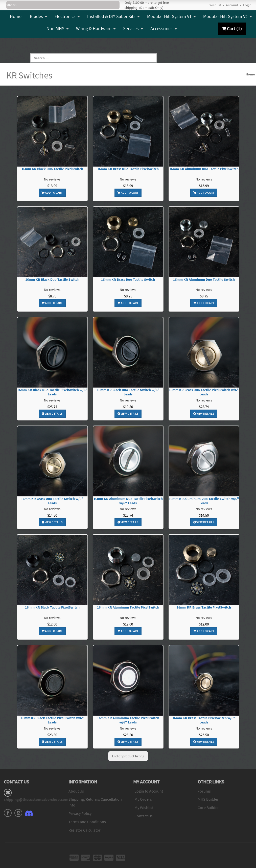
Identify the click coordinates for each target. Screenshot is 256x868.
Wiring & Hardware (96, 28)
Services (133, 28)
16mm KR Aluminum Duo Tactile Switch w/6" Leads (204, 501)
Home (16, 16)
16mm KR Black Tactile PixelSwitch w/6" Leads (52, 720)
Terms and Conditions (87, 822)
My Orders (143, 799)
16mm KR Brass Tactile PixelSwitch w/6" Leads (204, 720)
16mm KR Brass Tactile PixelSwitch (204, 607)
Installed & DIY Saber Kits (113, 16)
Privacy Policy (80, 813)
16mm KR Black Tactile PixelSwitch (52, 607)
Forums (204, 791)
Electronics (67, 16)
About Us (76, 791)
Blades (38, 16)
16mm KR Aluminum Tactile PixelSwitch (128, 607)
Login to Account (149, 791)
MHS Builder (208, 799)
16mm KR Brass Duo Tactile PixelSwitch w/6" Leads (204, 392)
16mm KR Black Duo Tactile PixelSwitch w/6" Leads (52, 392)
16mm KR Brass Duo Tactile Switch (128, 280)
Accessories (164, 28)
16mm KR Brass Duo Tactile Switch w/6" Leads (52, 501)
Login (247, 5)
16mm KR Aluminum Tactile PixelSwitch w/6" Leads (128, 720)
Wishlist (215, 5)
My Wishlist (144, 808)
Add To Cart (52, 193)
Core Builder (208, 808)
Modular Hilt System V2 (227, 16)
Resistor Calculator (85, 830)
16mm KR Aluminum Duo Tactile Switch (204, 280)
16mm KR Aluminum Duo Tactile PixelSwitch (204, 169)
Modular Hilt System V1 (171, 16)
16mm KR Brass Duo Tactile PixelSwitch (128, 169)
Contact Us (144, 816)
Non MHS (57, 28)
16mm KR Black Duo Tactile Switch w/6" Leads (128, 392)
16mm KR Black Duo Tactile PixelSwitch (52, 169)
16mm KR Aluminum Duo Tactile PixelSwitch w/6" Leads (128, 501)
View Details (52, 413)
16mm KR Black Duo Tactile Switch (52, 280)
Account (232, 5)
